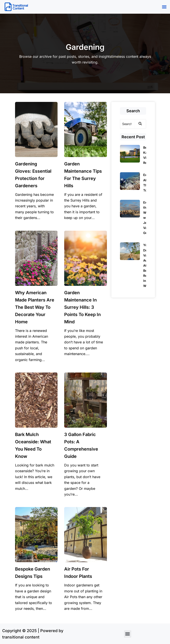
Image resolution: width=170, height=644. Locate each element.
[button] (164, 7)
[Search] (127, 124)
